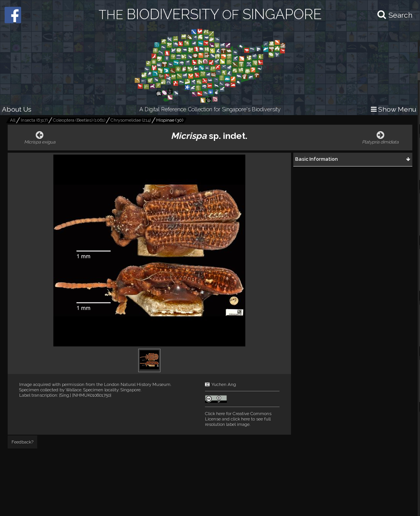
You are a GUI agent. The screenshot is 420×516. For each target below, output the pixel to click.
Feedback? (22, 442)
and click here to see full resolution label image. (238, 419)
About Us (17, 109)
